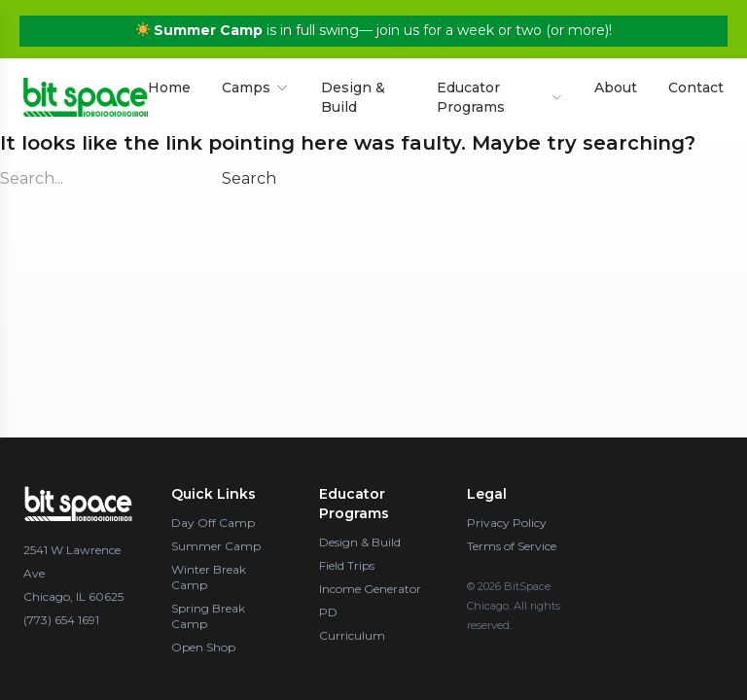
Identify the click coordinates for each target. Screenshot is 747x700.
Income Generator (370, 589)
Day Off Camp (213, 523)
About (616, 83)
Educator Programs (500, 92)
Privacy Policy (507, 523)
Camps (256, 83)
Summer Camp (216, 546)
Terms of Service (512, 546)
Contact (696, 83)
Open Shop (203, 647)
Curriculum (352, 635)
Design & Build (353, 92)
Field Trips (347, 565)
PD (328, 612)
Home (169, 83)
